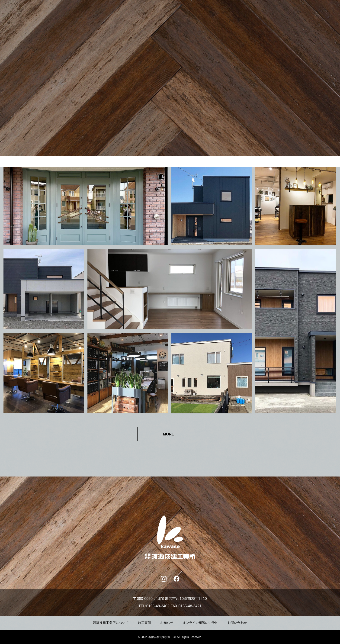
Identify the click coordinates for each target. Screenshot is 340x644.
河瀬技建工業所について (111, 623)
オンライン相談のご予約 (200, 623)
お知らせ (167, 623)
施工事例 (144, 623)
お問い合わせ (237, 623)
